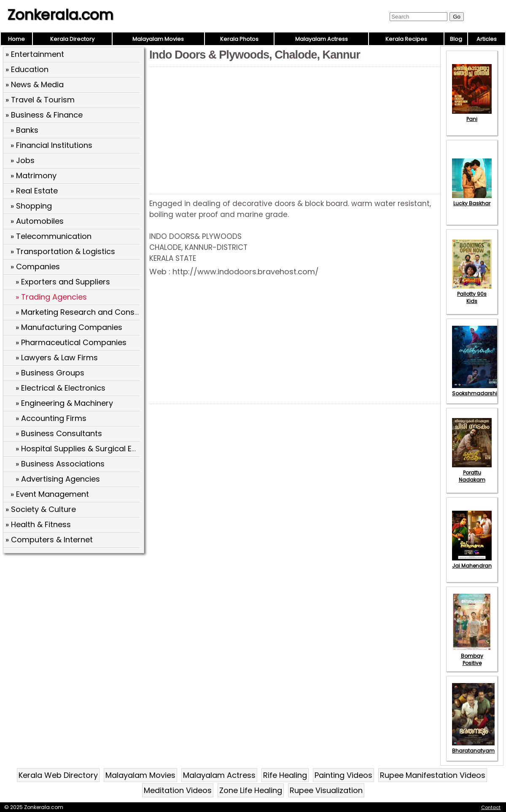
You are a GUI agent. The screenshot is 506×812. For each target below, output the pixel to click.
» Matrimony (34, 176)
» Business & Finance (44, 115)
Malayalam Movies (158, 39)
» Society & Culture (41, 509)
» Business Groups (50, 373)
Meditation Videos (178, 790)
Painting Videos (343, 775)
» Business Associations (60, 464)
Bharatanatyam (473, 747)
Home (16, 39)
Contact (491, 807)
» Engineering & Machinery (64, 403)
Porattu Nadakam (472, 473)
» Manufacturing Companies (69, 327)
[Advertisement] (75, 617)
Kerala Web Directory (58, 775)
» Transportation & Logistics (63, 251)
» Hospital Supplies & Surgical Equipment (92, 449)
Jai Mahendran (472, 562)
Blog (456, 39)
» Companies (35, 267)
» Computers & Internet (49, 540)
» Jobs (23, 160)
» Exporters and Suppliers (63, 282)
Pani (472, 115)
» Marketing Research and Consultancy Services (106, 312)
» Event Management (50, 494)
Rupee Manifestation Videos (433, 775)
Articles (487, 39)
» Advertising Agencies (58, 479)
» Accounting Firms (51, 418)
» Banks (24, 130)
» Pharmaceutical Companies (71, 342)
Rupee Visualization (326, 790)
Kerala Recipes (406, 39)
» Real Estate (34, 191)
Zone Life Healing (251, 790)
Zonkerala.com (60, 15)
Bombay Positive (472, 656)
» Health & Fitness (38, 524)
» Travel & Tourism (40, 100)
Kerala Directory (72, 39)
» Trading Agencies (51, 297)
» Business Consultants (59, 433)
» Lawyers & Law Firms (57, 358)
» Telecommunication (51, 236)
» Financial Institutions (51, 145)
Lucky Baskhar (472, 200)
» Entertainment (35, 54)
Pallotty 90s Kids (472, 294)
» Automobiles (37, 221)
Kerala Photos (239, 39)
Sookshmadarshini (477, 390)
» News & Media (35, 84)
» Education (27, 69)
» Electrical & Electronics (61, 388)
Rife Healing (285, 775)
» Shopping (31, 206)
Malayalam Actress (322, 39)
